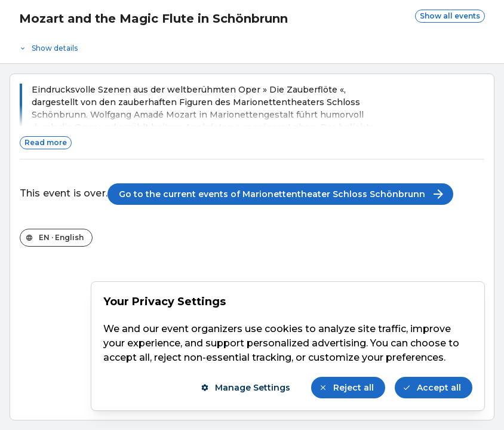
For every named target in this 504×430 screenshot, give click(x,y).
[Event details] (252, 45)
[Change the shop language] (56, 238)
